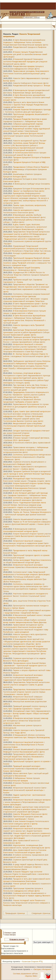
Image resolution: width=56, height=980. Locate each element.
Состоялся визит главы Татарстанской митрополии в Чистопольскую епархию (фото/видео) (26, 573)
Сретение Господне (21, 435)
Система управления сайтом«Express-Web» (25, 975)
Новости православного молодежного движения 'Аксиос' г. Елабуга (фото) (25, 468)
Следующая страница (41, 913)
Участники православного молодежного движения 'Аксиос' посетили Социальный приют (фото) (26, 596)
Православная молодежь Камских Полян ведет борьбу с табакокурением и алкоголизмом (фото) (26, 368)
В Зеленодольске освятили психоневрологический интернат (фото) (21, 530)
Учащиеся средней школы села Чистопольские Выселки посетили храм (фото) (23, 420)
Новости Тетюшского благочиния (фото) (30, 814)
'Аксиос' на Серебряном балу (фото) (29, 191)
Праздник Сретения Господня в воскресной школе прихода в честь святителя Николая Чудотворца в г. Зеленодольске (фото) (27, 474)
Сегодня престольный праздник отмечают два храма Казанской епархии (26, 432)
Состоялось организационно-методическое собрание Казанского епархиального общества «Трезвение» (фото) (27, 457)
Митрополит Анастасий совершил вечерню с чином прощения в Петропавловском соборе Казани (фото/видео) (27, 802)
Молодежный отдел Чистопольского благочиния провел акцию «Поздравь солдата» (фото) (27, 480)
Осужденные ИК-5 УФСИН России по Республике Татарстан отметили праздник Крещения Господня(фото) (26, 275)
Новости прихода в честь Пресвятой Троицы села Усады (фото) (24, 731)
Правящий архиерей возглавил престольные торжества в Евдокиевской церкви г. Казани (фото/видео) (25, 768)
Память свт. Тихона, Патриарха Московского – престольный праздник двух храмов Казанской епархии (27, 514)
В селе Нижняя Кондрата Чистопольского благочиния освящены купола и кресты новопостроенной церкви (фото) (26, 824)
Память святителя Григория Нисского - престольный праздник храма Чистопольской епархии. (25, 136)
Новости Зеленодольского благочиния (30, 510)
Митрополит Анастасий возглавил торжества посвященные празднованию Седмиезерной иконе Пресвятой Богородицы (23, 677)
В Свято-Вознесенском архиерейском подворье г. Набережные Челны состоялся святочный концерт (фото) (27, 97)
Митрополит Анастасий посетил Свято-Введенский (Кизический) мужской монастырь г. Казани (25, 790)
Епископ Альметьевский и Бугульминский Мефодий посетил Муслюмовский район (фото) (26, 750)
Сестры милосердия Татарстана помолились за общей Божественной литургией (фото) (27, 561)
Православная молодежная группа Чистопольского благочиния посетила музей (23, 626)
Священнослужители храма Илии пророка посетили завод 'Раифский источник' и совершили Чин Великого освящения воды (27, 263)
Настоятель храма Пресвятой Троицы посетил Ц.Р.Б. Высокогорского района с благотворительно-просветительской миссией (24, 145)
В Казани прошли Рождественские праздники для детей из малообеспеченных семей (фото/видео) (25, 54)
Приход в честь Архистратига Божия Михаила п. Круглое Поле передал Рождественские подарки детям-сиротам (25, 105)
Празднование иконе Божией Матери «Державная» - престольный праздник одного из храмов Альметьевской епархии (25, 665)
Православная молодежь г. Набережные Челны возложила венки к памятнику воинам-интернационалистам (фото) (26, 450)
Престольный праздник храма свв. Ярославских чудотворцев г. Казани (23, 818)
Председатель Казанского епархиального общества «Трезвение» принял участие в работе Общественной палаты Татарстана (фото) (26, 395)
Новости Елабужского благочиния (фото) (31, 83)
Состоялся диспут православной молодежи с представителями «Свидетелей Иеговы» (27, 611)
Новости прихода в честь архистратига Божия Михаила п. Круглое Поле (25, 635)
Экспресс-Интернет (42, 969)
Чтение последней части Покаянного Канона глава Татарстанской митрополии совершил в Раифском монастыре (26, 903)
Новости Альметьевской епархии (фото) (30, 519)
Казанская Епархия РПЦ (32, 961)
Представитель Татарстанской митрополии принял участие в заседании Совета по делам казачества (26, 685)
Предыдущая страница (15, 913)
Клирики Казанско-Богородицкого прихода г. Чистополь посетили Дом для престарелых (27, 111)
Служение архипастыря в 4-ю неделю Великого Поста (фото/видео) (24, 659)
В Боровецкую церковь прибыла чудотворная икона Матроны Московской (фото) (24, 216)
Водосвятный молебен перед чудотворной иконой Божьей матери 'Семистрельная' (27, 130)
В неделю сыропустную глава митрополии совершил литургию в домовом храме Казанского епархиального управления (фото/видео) (26, 809)
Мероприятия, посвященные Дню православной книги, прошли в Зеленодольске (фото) (27, 846)
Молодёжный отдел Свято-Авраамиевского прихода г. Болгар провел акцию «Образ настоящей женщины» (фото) (27, 713)
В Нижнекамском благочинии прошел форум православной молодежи (25, 489)
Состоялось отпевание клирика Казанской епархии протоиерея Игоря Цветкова (26, 295)
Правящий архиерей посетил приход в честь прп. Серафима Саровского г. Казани (25, 707)
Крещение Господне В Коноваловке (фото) (31, 188)
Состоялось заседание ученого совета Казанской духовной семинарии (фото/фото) (25, 499)
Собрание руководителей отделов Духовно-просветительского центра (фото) (23, 125)
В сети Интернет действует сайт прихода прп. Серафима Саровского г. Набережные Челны (25, 494)
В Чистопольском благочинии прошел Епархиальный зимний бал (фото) (25, 154)
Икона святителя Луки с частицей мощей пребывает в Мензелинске (26, 774)
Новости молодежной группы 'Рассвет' (30, 140)
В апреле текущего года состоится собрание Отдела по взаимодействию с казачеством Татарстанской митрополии (26, 874)
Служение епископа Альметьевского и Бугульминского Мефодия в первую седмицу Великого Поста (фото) (27, 895)
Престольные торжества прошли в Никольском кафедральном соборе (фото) (23, 889)
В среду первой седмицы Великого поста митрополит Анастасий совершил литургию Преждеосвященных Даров (26, 867)
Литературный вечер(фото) (25, 150)
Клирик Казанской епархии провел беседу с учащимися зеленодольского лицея (27, 484)
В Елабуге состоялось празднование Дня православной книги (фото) (26, 856)
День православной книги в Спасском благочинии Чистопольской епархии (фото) (25, 851)
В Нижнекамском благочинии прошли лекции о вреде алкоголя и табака (25, 312)
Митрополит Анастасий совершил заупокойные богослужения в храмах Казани (23, 698)
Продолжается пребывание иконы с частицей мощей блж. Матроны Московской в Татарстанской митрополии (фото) (24, 756)
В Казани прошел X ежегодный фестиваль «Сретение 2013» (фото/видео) (26, 439)
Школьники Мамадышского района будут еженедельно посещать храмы (26, 381)
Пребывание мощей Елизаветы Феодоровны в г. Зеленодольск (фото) (22, 269)
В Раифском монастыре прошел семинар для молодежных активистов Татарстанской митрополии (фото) (26, 721)
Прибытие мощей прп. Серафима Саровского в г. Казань (23, 281)
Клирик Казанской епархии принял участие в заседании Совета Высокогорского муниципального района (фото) (27, 536)
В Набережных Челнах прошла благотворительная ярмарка (21, 779)
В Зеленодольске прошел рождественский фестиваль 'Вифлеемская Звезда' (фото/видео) (26, 91)
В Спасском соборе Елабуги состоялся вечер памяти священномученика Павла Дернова (25, 621)
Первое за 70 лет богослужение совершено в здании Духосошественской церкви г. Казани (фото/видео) (27, 524)
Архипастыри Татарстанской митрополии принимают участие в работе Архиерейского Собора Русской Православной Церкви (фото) (26, 332)
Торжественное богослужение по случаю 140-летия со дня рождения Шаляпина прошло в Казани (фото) (26, 407)
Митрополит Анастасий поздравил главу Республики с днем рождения (26, 631)
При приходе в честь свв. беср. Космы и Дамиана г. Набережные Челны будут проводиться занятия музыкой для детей (25, 387)
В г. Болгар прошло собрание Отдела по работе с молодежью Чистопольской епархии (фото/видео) (26, 356)
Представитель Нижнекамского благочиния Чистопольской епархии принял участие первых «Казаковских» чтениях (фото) (27, 692)
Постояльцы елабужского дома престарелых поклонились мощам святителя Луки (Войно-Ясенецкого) (25, 579)
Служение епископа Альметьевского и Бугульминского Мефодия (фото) (25, 463)
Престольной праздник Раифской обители (31, 258)
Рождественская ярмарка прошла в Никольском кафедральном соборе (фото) (23, 67)
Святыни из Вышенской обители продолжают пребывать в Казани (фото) (22, 401)
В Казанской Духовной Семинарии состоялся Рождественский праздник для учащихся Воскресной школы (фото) (25, 61)
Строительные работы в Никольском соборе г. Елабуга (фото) (24, 221)
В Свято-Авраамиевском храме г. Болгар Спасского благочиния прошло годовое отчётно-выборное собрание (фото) (25, 306)
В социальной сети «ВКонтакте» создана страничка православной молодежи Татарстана (26, 300)
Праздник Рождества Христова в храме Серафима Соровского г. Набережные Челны (25, 120)
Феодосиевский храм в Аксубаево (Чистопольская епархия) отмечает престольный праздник (24, 426)
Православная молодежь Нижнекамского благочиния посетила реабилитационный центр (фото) (26, 73)
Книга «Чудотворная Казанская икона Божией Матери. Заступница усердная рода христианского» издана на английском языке (25, 505)
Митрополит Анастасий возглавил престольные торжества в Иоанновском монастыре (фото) (26, 567)
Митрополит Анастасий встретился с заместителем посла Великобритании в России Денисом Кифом (24, 744)
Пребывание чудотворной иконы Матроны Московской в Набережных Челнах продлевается (27, 362)
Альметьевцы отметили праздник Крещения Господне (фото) (22, 175)
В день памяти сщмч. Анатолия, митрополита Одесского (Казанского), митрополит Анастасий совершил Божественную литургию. (25, 227)
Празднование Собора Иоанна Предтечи (31, 167)
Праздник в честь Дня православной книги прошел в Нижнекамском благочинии (27, 880)
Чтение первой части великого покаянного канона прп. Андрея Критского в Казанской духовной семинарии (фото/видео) (27, 836)
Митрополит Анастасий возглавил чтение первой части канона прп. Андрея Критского (26, 830)
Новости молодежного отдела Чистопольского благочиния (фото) (21, 211)
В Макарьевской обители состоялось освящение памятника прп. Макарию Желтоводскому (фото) (27, 737)
